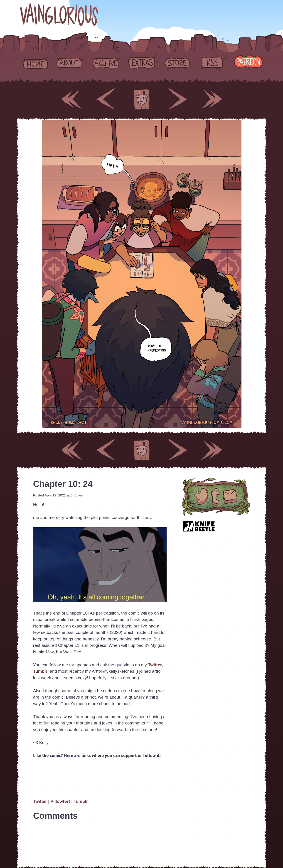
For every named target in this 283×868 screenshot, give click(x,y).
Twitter (155, 665)
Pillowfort (60, 801)
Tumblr (40, 671)
